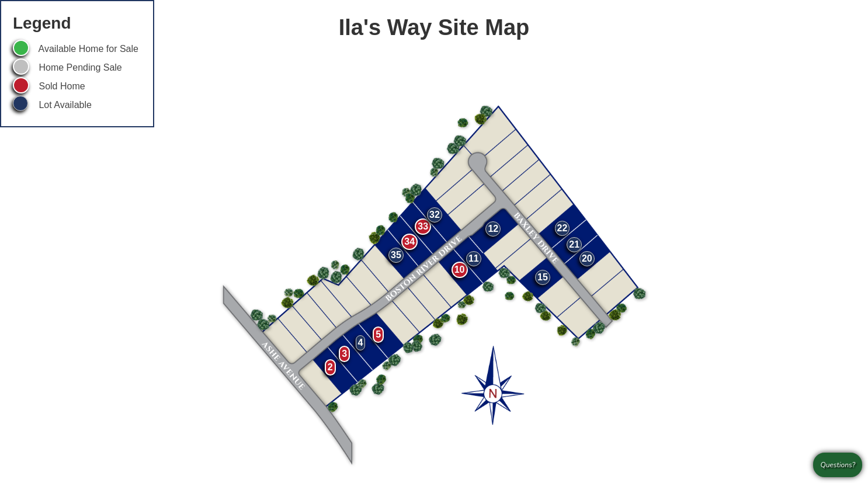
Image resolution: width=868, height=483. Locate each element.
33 (423, 226)
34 (409, 241)
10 (460, 270)
